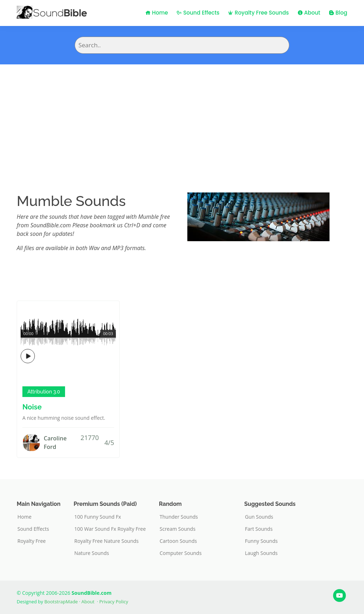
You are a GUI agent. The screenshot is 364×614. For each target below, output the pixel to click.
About (309, 13)
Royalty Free (32, 541)
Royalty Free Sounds (258, 13)
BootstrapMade (61, 602)
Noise (32, 407)
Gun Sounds (259, 517)
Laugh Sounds (261, 553)
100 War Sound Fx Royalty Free (110, 529)
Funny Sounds (261, 541)
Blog (338, 13)
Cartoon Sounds (178, 541)
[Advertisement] (182, 118)
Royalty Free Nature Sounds (106, 541)
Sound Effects (198, 13)
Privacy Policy (114, 602)
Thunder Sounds (179, 517)
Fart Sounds (259, 529)
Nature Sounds (92, 553)
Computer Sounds (181, 553)
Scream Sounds (178, 529)
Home (157, 13)
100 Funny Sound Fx (98, 517)
